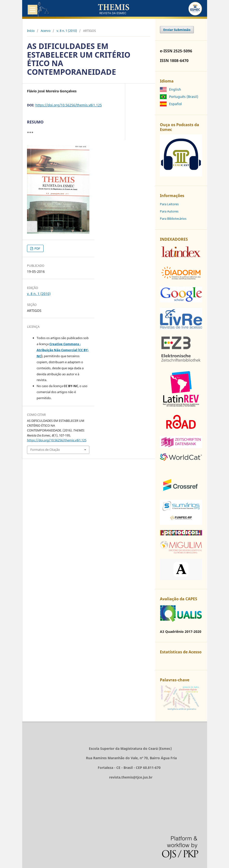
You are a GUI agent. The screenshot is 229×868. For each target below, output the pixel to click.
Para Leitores (169, 204)
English (175, 89)
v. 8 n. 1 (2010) (67, 31)
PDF (37, 248)
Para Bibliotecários (173, 219)
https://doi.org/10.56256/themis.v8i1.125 (69, 105)
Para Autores (169, 211)
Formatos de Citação (45, 450)
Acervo (46, 31)
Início (31, 31)
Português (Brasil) (184, 97)
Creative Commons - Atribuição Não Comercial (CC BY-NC (63, 350)
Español (175, 104)
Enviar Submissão (177, 30)
